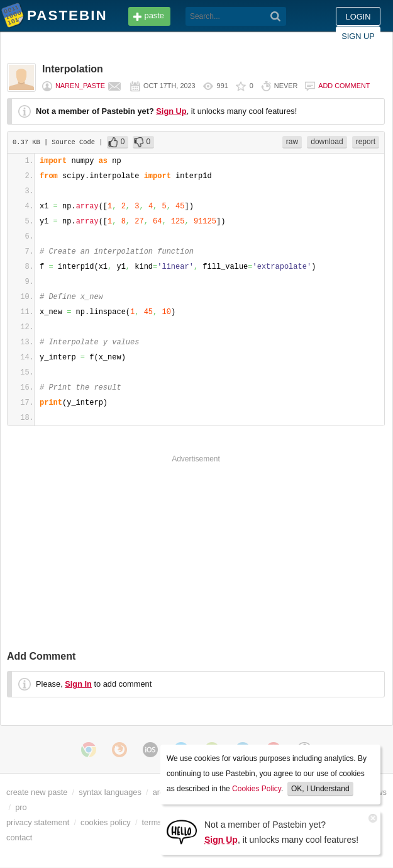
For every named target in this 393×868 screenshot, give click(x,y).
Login (358, 17)
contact (19, 837)
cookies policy (106, 822)
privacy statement (38, 822)
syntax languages (110, 792)
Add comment (344, 86)
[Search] (276, 16)
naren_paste (80, 86)
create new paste (37, 792)
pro (21, 807)
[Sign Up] (182, 831)
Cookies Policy (257, 789)
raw (292, 142)
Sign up (358, 36)
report (366, 142)
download (327, 142)
